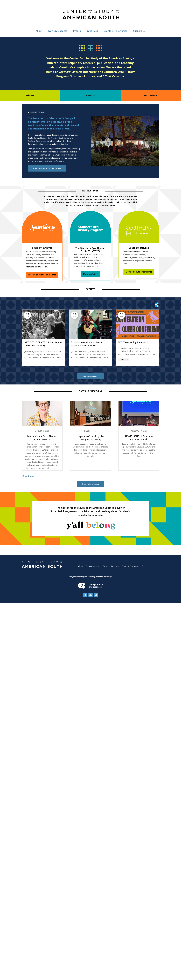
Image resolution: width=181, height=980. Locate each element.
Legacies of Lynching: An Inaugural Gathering (90, 438)
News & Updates (58, 31)
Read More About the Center (47, 168)
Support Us (139, 31)
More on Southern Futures (139, 272)
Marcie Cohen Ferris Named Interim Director (42, 438)
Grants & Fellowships (116, 31)
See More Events (90, 376)
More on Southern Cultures (42, 275)
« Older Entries (28, 476)
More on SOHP (90, 274)
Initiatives (92, 31)
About (39, 31)
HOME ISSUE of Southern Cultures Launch (139, 438)
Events (77, 31)
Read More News (90, 484)
